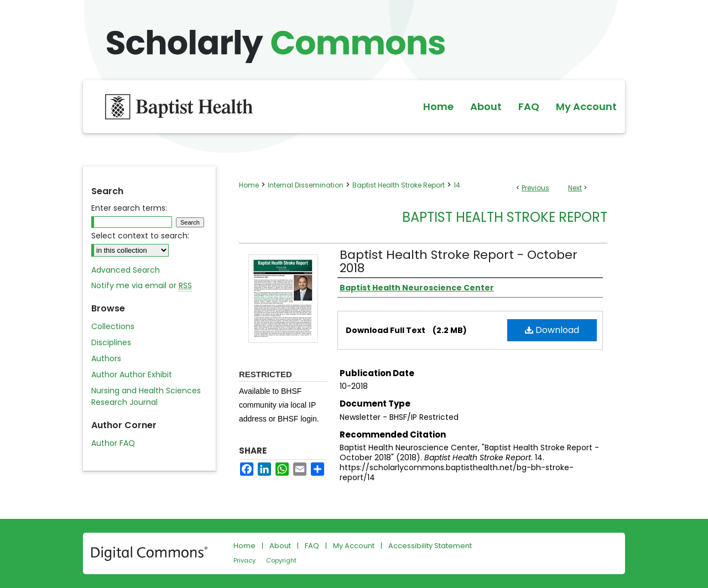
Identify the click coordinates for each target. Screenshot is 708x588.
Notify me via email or (142, 286)
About (280, 546)
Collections (113, 326)
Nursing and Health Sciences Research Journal (146, 396)
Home (249, 185)
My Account (354, 546)
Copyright (281, 560)
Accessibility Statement (430, 546)
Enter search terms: (129, 208)
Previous (535, 188)
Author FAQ (113, 443)
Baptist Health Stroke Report (399, 185)
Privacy (244, 560)
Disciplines (111, 342)
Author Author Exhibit (132, 374)
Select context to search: (140, 236)
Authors (106, 358)
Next (575, 188)
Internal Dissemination (306, 185)
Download (552, 330)
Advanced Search (126, 270)
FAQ (312, 546)
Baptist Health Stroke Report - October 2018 (459, 261)
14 (457, 185)
